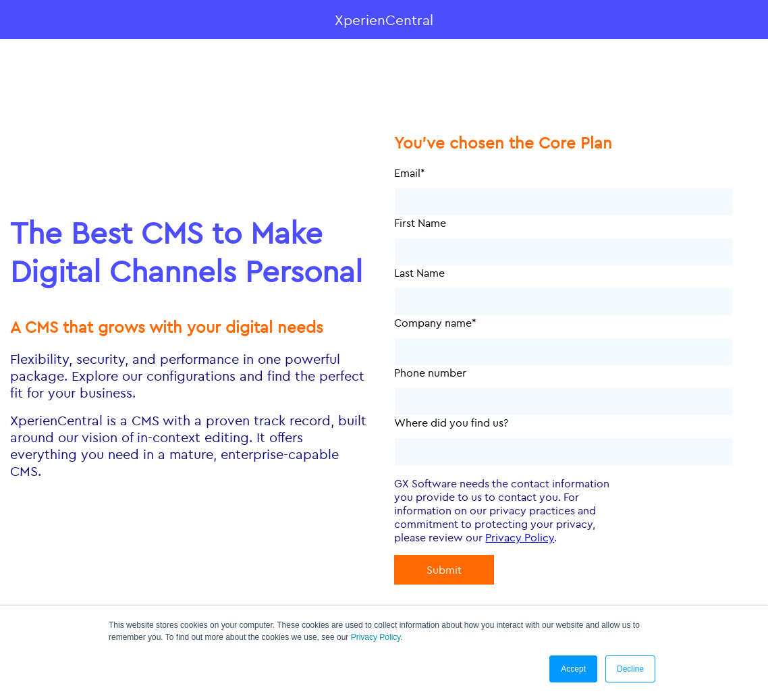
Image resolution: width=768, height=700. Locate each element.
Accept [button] (573, 669)
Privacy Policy (376, 637)
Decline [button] (630, 669)
